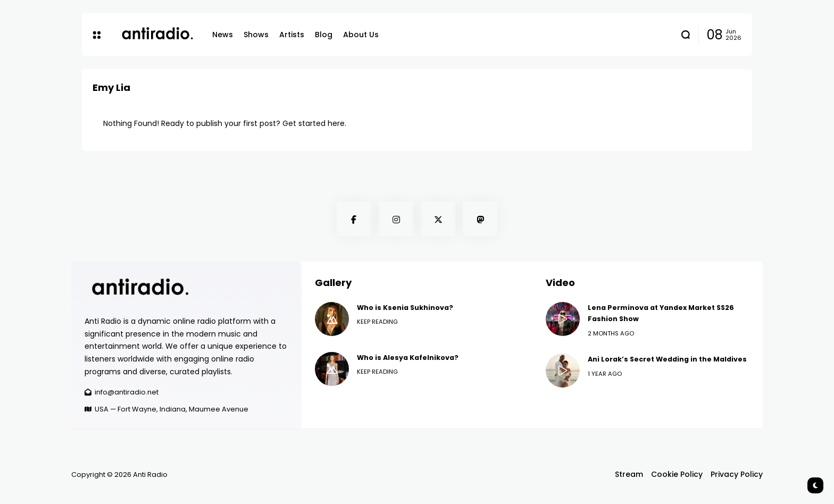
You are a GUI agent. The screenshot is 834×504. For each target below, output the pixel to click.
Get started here (314, 123)
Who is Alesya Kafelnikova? (408, 358)
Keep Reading (377, 322)
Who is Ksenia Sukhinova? (405, 308)
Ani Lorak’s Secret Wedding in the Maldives (667, 359)
